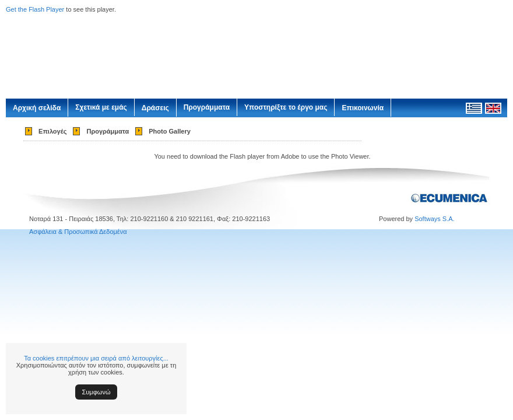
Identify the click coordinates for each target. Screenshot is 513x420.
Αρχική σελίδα (37, 108)
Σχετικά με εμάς (101, 107)
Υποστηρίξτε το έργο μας (286, 107)
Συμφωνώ (96, 392)
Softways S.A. (434, 219)
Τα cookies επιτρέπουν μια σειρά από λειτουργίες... (96, 358)
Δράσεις (155, 108)
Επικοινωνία (363, 108)
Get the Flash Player (35, 9)
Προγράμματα (207, 107)
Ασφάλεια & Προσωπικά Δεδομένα (78, 232)
